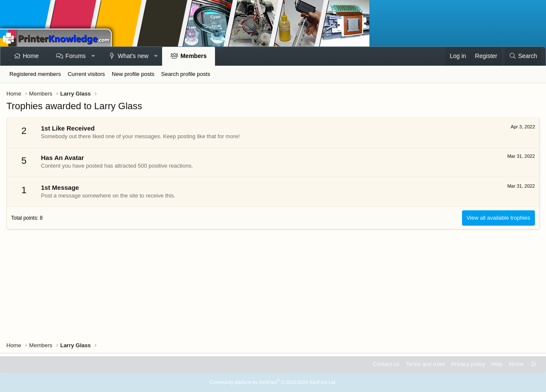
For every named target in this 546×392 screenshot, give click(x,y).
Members (193, 56)
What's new (133, 56)
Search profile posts (186, 74)
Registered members (35, 74)
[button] (93, 56)
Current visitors (86, 74)
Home (31, 56)
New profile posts (133, 74)
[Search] (523, 56)
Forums (75, 56)
